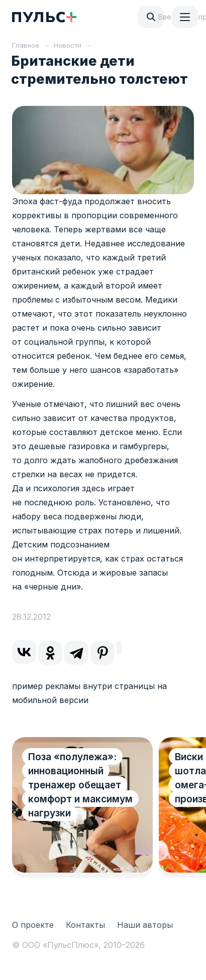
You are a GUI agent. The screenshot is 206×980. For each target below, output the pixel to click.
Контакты (85, 925)
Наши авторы (145, 925)
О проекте (33, 925)
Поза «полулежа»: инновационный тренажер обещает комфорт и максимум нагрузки (80, 785)
